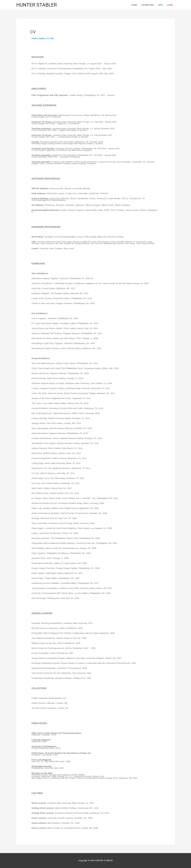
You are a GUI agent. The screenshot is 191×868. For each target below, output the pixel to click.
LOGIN (170, 5)
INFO (160, 5)
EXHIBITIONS (148, 5)
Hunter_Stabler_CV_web (43, 38)
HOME (134, 5)
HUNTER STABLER (37, 5)
